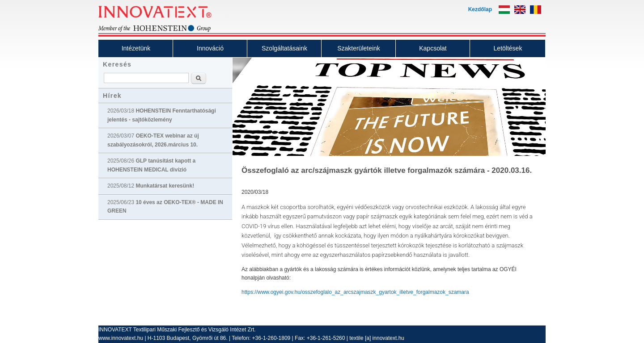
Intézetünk (136, 48)
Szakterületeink (359, 48)
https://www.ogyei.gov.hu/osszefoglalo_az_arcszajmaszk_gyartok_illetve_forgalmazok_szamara (355, 292)
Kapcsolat (433, 48)
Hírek (112, 96)
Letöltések (508, 48)
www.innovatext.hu (121, 338)
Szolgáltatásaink (284, 48)
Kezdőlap (480, 9)
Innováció (210, 48)
